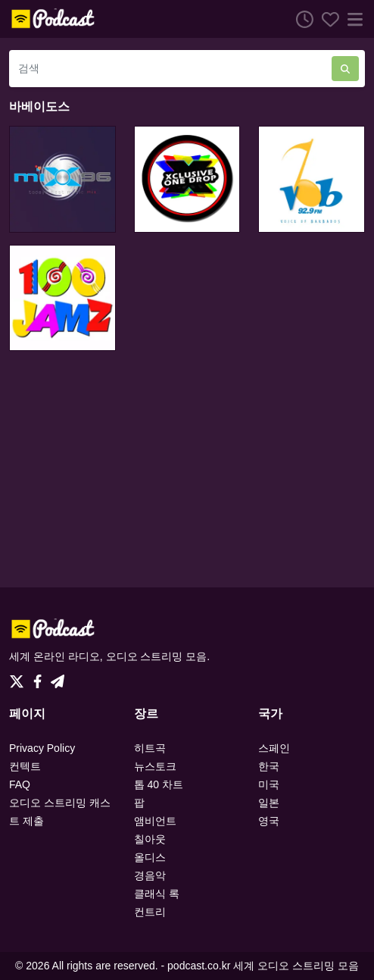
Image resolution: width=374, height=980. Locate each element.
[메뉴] (352, 19)
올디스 (150, 857)
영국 (269, 821)
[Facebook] (41, 678)
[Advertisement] (187, 469)
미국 (269, 784)
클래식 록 (157, 894)
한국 (269, 766)
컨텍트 (25, 766)
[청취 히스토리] (301, 19)
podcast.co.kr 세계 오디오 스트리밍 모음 (263, 966)
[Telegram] (58, 678)
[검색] (170, 69)
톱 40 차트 (159, 784)
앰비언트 (155, 821)
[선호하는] (326, 19)
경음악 (150, 875)
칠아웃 (150, 839)
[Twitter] (20, 678)
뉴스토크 (155, 766)
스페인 (274, 748)
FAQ (20, 784)
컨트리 (150, 912)
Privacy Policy (42, 748)
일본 (269, 803)
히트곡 (150, 748)
